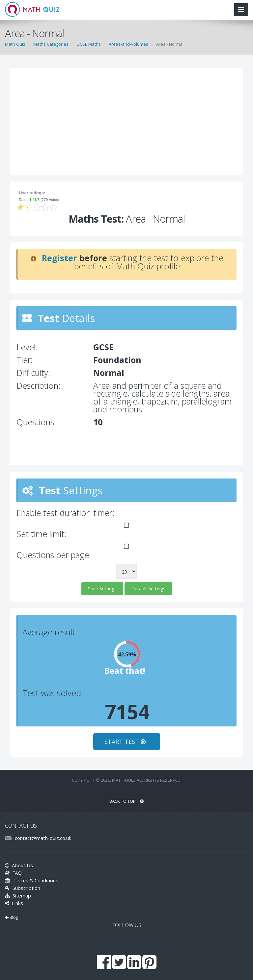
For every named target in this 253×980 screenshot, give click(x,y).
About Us (19, 865)
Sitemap (18, 895)
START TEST (127, 742)
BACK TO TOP (126, 801)
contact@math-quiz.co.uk (43, 838)
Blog (12, 917)
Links (14, 903)
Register (59, 258)
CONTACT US (21, 826)
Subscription (23, 888)
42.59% (127, 654)
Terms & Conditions (32, 880)
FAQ (13, 873)
